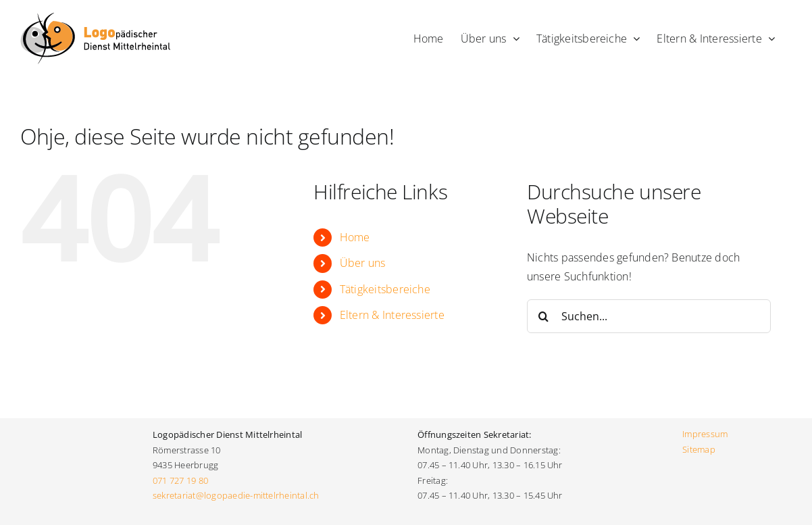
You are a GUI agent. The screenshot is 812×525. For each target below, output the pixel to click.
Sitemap (699, 449)
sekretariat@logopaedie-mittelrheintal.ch (237, 495)
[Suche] (544, 316)
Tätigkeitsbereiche (385, 289)
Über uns (363, 263)
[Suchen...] (649, 316)
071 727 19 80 (180, 480)
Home (355, 237)
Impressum (705, 434)
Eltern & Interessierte (392, 315)
